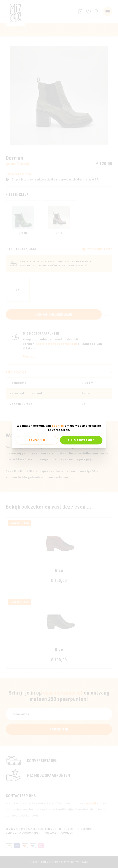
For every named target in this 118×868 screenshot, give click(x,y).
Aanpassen (37, 440)
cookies (58, 426)
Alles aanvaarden (81, 440)
